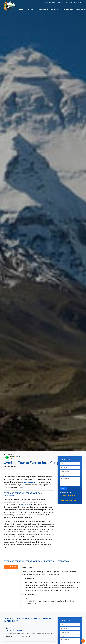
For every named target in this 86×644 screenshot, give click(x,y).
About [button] (21, 9)
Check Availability (70, 496)
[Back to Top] (83, 641)
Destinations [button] (68, 9)
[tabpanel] (51, 586)
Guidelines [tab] (13, 567)
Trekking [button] (31, 9)
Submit (63, 488)
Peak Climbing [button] (43, 9)
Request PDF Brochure (69, 500)
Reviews (80, 9)
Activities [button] (56, 9)
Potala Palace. (26, 505)
